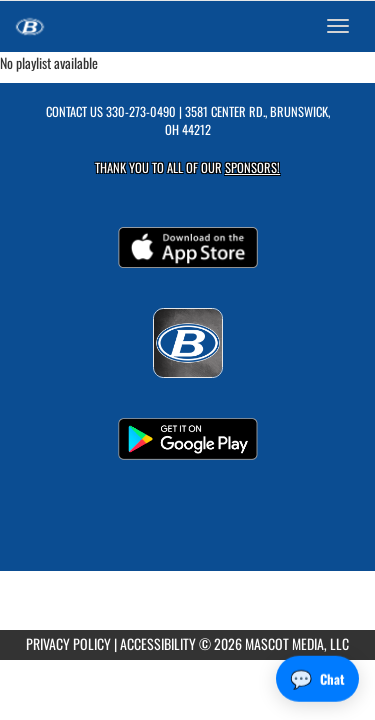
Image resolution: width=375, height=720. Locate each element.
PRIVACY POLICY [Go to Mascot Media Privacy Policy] (68, 643)
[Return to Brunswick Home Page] (30, 26)
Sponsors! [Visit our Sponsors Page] (252, 167)
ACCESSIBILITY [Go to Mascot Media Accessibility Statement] (158, 643)
